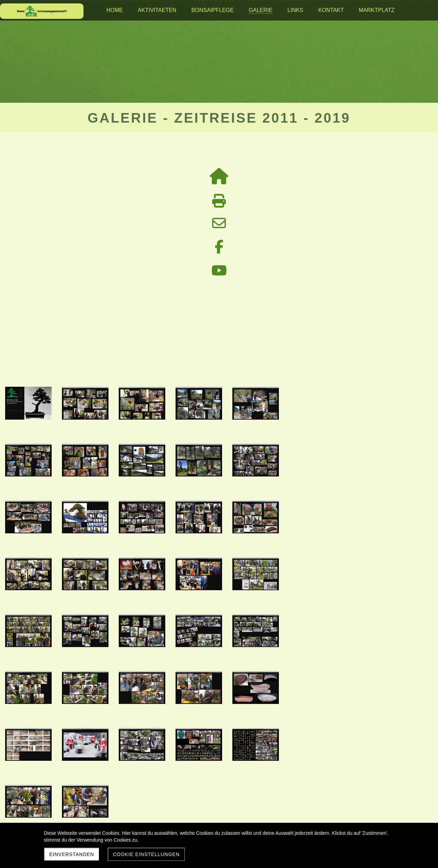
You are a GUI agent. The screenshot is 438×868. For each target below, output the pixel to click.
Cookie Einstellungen (146, 854)
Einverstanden (72, 854)
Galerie (219, 612)
